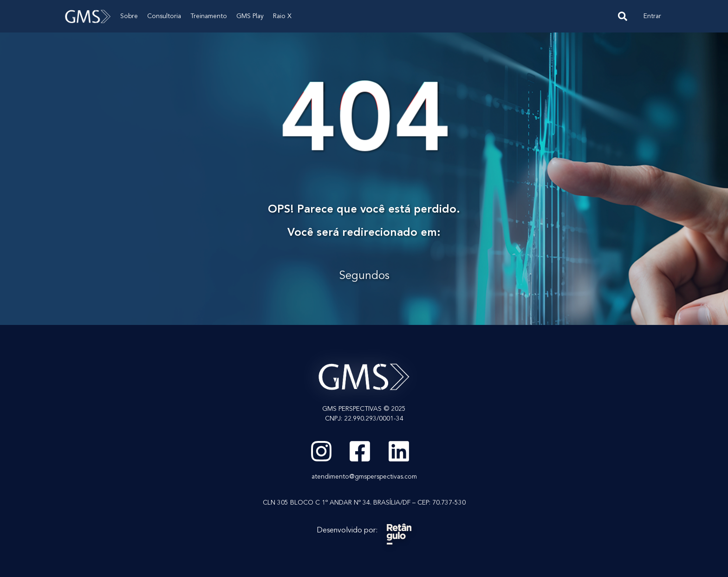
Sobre (129, 16)
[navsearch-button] (623, 16)
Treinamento (209, 16)
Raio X (282, 16)
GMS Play (250, 16)
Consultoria (164, 16)
